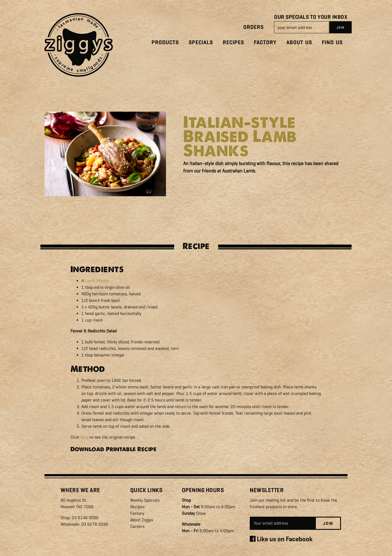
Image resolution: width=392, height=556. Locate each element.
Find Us (332, 42)
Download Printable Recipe (114, 449)
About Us (299, 42)
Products (165, 42)
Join (328, 524)
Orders (253, 27)
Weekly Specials (145, 500)
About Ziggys (142, 520)
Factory (265, 42)
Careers (137, 526)
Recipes (233, 42)
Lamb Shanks (97, 281)
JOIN (341, 28)
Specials (201, 42)
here (84, 437)
